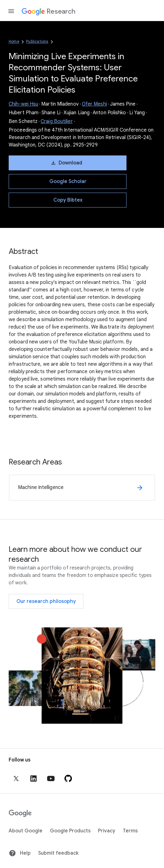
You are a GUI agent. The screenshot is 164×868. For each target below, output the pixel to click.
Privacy (107, 831)
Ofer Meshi (94, 104)
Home (14, 41)
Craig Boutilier (57, 121)
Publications (37, 41)
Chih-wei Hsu (23, 104)
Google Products (70, 831)
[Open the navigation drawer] (11, 11)
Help (20, 853)
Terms (130, 831)
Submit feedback (58, 853)
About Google (26, 831)
